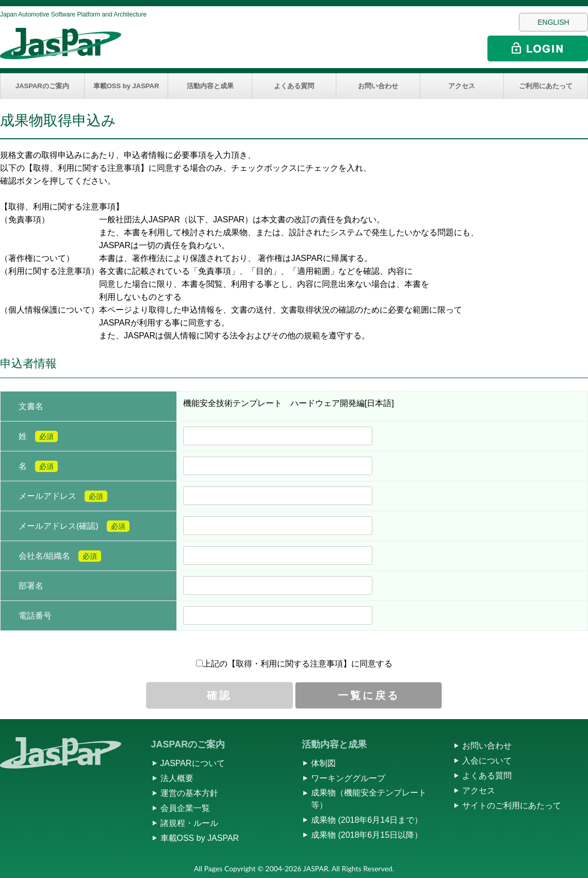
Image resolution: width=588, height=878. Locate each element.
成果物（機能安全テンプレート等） (369, 799)
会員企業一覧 (185, 808)
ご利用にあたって (546, 86)
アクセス (462, 86)
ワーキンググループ (348, 778)
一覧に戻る (369, 695)
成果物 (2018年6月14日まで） (367, 820)
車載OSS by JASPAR (126, 86)
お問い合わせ (378, 86)
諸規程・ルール (189, 823)
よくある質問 (294, 86)
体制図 (323, 763)
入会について (487, 761)
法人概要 (177, 778)
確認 (219, 695)
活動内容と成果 (210, 86)
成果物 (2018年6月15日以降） (367, 835)
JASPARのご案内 (42, 86)
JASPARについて (193, 763)
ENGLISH (553, 22)
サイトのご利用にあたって (512, 806)
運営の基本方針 (189, 793)
